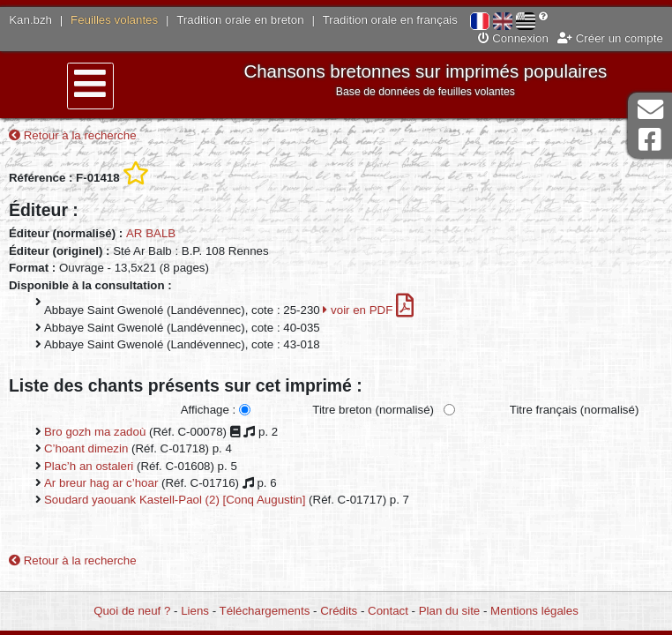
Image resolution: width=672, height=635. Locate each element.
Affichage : (209, 410)
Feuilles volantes (114, 20)
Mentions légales (534, 611)
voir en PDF (368, 310)
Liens (195, 611)
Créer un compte (610, 38)
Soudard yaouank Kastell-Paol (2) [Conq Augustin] (175, 500)
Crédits (339, 611)
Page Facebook (650, 140)
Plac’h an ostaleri (89, 466)
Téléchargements (265, 611)
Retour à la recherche (73, 135)
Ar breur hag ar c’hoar (101, 483)
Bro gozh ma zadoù (95, 432)
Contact (388, 611)
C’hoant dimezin (86, 448)
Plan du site (449, 611)
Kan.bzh (30, 20)
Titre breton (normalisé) (373, 410)
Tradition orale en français (390, 20)
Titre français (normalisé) (575, 410)
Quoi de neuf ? (132, 611)
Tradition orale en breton (240, 20)
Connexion (513, 38)
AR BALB (151, 233)
